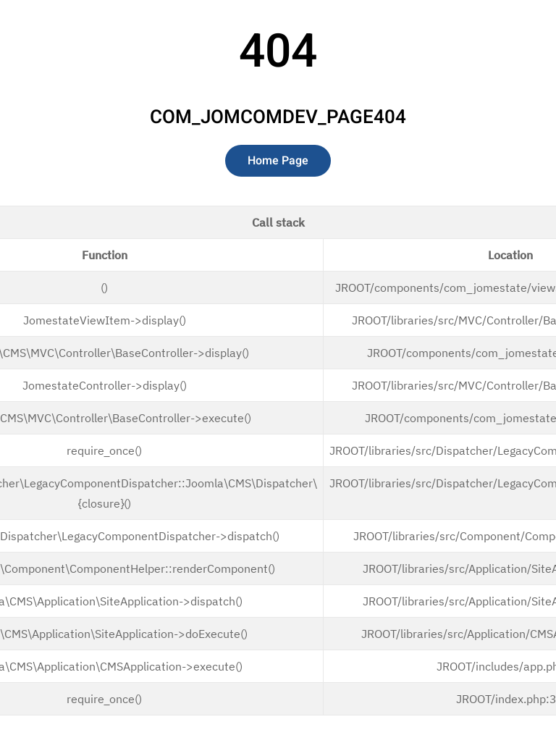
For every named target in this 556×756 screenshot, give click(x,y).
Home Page (278, 161)
